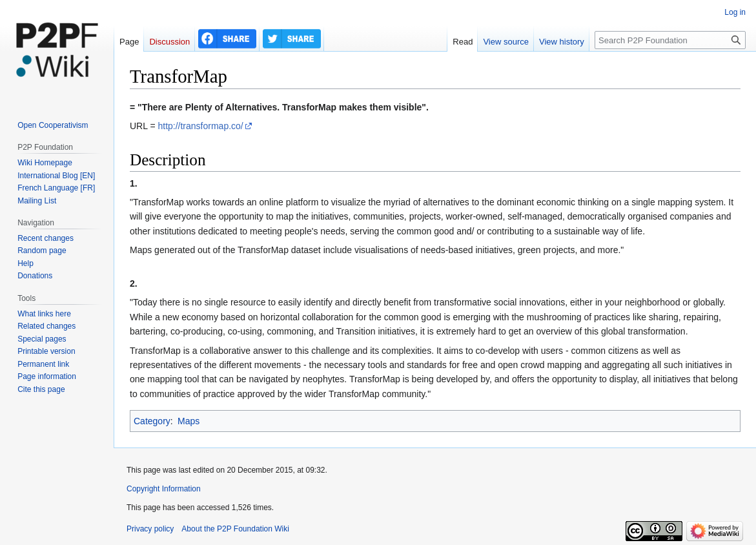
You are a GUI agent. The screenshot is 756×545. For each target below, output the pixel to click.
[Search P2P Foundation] (670, 40)
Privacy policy (150, 529)
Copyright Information (164, 489)
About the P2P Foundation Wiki (235, 529)
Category (152, 421)
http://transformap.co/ (200, 126)
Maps (189, 421)
